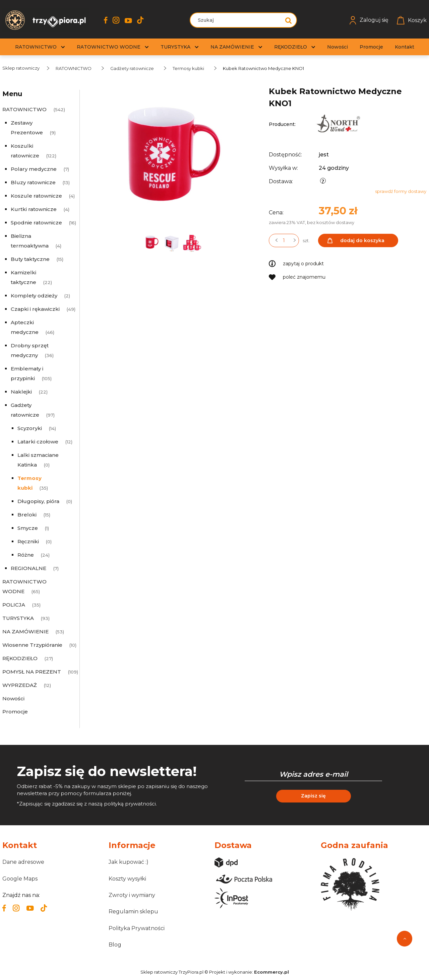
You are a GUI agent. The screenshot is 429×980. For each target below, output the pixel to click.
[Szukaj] (289, 20)
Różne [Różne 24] (26, 555)
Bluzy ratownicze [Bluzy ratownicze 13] (33, 182)
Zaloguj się (369, 20)
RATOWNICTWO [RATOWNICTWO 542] (24, 109)
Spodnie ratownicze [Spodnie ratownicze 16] (36, 223)
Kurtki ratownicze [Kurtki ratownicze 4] (34, 209)
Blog (115, 945)
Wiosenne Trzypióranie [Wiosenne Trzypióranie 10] (32, 645)
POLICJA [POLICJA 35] (14, 605)
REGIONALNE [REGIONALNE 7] (28, 568)
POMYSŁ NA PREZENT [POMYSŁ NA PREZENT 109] (32, 672)
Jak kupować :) (129, 862)
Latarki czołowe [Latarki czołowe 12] (38, 442)
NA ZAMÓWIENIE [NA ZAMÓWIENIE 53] (25, 632)
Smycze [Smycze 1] (28, 528)
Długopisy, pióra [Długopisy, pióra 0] (38, 501)
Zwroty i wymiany (132, 895)
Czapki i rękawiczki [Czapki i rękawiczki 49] (35, 309)
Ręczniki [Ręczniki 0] (28, 541)
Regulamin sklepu (133, 912)
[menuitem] (36, 47)
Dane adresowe (23, 862)
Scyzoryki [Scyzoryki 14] (30, 428)
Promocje (15, 712)
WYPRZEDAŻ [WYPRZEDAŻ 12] (20, 685)
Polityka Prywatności (137, 928)
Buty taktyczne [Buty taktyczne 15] (30, 259)
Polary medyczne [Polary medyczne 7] (34, 169)
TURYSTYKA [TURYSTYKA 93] (18, 618)
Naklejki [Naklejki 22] (21, 392)
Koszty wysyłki (127, 879)
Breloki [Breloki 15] (27, 515)
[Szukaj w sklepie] (237, 20)
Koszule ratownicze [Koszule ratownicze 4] (36, 196)
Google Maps (20, 879)
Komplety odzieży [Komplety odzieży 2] (34, 296)
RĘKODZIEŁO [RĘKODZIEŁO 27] (20, 658)
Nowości (13, 698)
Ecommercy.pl (271, 972)
